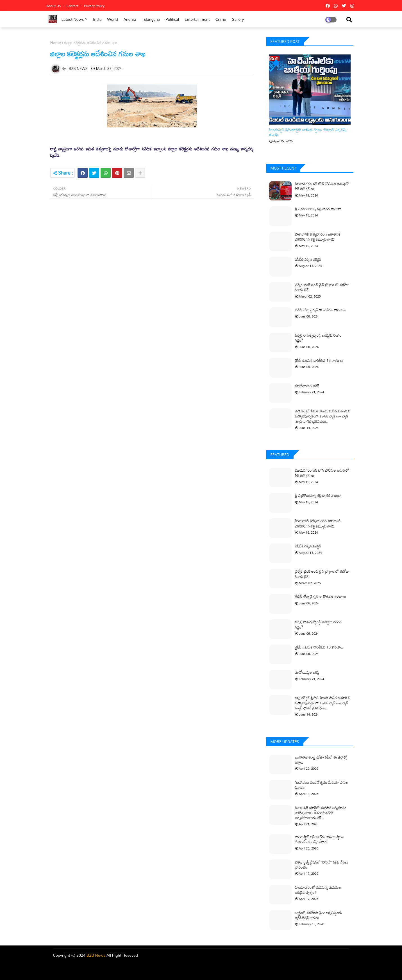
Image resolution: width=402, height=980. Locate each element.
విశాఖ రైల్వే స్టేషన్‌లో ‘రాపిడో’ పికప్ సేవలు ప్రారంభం (322, 865)
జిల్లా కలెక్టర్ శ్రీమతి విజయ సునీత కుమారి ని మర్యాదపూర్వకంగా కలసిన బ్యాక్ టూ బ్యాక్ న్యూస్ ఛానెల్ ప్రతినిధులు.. (323, 416)
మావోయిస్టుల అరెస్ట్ (307, 386)
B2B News (96, 955)
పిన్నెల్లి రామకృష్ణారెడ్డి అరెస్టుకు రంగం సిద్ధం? (318, 338)
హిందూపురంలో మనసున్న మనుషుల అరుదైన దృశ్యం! (318, 890)
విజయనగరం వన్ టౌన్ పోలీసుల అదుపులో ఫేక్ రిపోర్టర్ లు (322, 186)
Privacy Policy (94, 6)
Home (56, 43)
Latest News (72, 19)
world (113, 19)
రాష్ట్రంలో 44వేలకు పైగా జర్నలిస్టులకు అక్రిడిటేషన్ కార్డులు (319, 915)
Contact (73, 6)
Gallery (238, 19)
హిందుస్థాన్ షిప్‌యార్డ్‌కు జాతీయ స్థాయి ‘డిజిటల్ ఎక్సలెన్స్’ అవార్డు (308, 132)
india (97, 19)
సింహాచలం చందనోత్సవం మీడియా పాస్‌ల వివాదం (322, 785)
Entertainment (197, 19)
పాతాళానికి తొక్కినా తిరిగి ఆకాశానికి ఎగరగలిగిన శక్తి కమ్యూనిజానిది (318, 237)
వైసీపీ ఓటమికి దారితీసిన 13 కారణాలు (319, 360)
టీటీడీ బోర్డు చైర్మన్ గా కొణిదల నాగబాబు (321, 310)
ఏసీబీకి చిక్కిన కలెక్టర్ (308, 259)
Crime (221, 19)
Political (172, 19)
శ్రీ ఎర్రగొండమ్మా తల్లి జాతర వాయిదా (318, 209)
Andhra (130, 19)
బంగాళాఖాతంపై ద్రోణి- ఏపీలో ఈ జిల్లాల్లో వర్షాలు (321, 760)
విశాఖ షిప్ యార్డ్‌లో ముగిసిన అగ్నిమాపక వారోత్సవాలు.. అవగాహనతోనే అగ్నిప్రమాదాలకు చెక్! (321, 813)
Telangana (151, 19)
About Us (54, 6)
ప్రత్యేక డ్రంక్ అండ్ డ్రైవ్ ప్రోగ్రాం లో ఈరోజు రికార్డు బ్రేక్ (322, 287)
